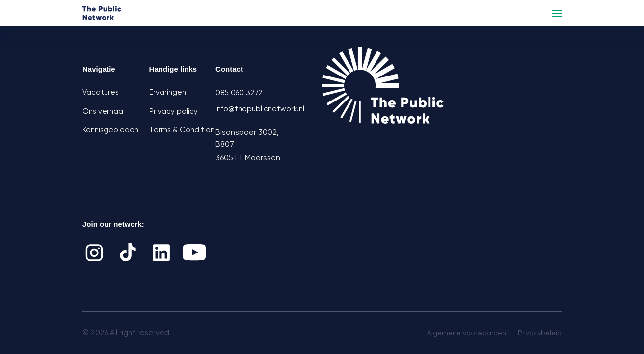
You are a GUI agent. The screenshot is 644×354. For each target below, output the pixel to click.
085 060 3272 (239, 93)
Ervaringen (168, 92)
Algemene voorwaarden (467, 333)
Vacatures (101, 92)
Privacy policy (174, 111)
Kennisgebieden (110, 130)
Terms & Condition (182, 130)
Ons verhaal (104, 111)
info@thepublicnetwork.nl (249, 109)
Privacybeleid (540, 333)
